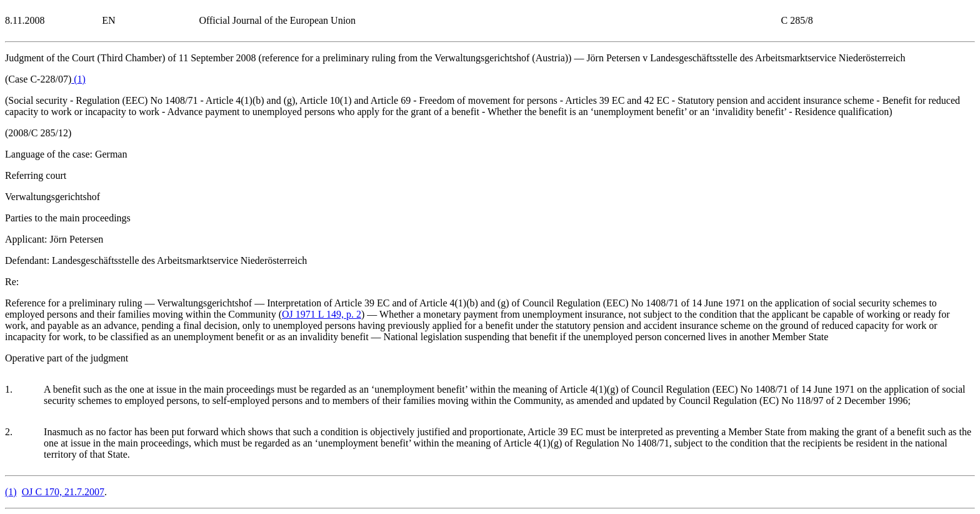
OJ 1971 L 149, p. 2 (322, 314)
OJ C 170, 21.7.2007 (63, 492)
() (78, 79)
